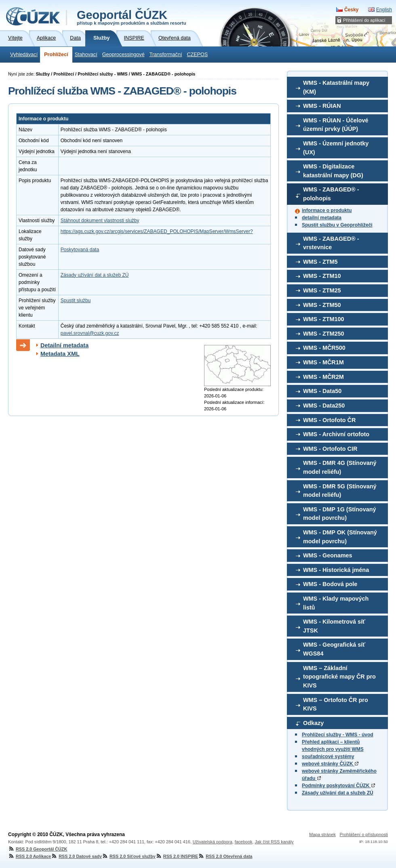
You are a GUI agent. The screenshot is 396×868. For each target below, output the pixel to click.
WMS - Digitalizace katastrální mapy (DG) (333, 171)
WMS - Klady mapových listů (336, 603)
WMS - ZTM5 (320, 262)
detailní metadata (322, 218)
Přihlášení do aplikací (364, 20)
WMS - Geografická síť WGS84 (334, 649)
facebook (244, 842)
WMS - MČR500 (324, 348)
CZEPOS (197, 55)
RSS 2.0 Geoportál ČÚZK (38, 849)
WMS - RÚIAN (322, 106)
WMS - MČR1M (323, 362)
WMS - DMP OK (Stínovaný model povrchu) (340, 537)
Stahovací (86, 55)
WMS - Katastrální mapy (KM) (336, 87)
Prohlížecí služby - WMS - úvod (338, 735)
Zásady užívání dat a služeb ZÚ (338, 793)
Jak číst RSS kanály (274, 842)
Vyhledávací (24, 55)
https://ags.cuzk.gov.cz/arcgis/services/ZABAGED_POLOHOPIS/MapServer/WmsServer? (157, 231)
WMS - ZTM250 (324, 334)
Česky (351, 10)
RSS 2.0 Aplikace (29, 856)
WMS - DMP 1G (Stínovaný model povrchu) (339, 514)
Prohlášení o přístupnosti (364, 834)
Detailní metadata (64, 345)
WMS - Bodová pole (330, 584)
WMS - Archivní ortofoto (336, 434)
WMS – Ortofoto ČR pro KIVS (336, 704)
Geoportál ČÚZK (132, 17)
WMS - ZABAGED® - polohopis (331, 194)
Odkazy (313, 723)
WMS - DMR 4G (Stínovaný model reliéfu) (340, 467)
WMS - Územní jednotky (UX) (336, 148)
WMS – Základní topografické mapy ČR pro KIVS (339, 677)
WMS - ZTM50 (322, 305)
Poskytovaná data (80, 250)
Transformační (166, 55)
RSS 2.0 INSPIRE (177, 856)
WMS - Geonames (328, 555)
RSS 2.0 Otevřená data (225, 856)
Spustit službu (76, 301)
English (384, 10)
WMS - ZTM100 (324, 319)
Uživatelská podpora (213, 842)
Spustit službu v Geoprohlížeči (337, 225)
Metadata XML (60, 354)
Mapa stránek (322, 834)
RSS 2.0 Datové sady (76, 856)
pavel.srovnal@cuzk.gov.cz (90, 333)
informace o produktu (327, 210)
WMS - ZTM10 (322, 276)
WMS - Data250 (324, 406)
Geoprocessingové (123, 55)
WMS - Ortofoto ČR (329, 420)
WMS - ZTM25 (322, 290)
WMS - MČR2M (323, 377)
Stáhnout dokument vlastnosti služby (100, 221)
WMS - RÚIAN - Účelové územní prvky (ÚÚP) (336, 125)
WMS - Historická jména (336, 570)
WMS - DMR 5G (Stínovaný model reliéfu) (340, 491)
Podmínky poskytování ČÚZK (338, 786)
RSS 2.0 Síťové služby (129, 856)
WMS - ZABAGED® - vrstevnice (331, 243)
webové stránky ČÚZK (330, 764)
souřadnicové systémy (328, 757)
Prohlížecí (56, 55)
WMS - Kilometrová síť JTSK (334, 626)
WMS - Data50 (322, 391)
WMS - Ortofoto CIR (330, 449)
